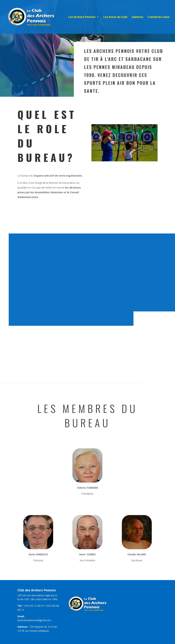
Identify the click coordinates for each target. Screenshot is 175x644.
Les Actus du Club (115, 17)
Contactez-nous (159, 17)
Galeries (137, 17)
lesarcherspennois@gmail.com (34, 620)
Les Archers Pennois (82, 17)
